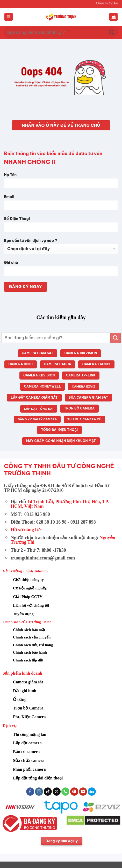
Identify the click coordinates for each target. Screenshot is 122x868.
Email (61, 204)
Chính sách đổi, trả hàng (33, 645)
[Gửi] (112, 32)
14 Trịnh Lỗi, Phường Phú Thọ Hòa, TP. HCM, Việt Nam (60, 504)
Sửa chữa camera (29, 760)
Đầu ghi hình (25, 691)
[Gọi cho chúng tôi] (65, 792)
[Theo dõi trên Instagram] (39, 792)
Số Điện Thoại (61, 226)
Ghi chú (61, 270)
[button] (9, 17)
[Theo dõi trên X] (57, 792)
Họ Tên (61, 182)
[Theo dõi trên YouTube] (83, 792)
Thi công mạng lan (30, 734)
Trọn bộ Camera (28, 708)
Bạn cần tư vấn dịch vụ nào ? (61, 246)
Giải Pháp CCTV (28, 597)
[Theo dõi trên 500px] (92, 792)
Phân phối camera (29, 769)
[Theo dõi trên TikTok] (48, 792)
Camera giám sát (28, 682)
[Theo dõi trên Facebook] (30, 792)
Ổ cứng (20, 700)
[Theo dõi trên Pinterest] (74, 792)
